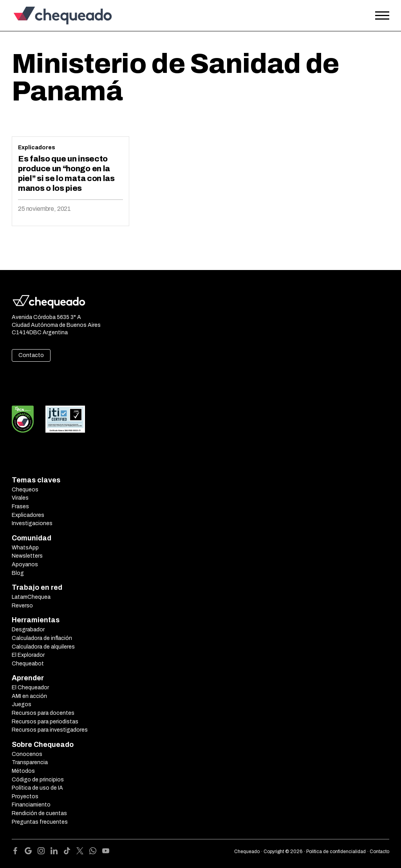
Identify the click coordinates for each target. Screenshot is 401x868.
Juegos (22, 704)
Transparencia (30, 762)
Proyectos (25, 796)
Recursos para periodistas (45, 722)
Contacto (31, 355)
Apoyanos (25, 564)
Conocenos (27, 754)
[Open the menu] (382, 16)
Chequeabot (28, 664)
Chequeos (25, 490)
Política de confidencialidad (336, 852)
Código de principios (38, 780)
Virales (20, 498)
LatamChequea (31, 597)
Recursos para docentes (43, 713)
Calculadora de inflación (42, 638)
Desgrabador (28, 630)
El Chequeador (30, 688)
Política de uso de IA (37, 788)
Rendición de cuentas (39, 813)
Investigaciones (32, 523)
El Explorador (28, 655)
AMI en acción (29, 696)
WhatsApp (25, 548)
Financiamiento (31, 805)
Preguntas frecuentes (40, 822)
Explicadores (37, 148)
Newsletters (27, 556)
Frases (20, 506)
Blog (18, 573)
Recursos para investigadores (50, 730)
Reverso (22, 606)
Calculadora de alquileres (43, 647)
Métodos (23, 771)
